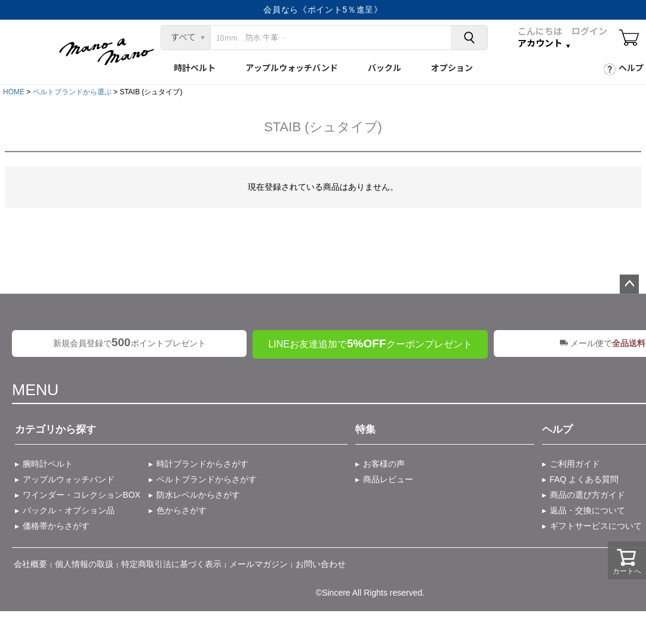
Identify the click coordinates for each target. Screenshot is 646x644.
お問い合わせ (321, 564)
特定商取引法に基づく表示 (171, 564)
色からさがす (182, 510)
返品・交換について (587, 510)
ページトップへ (629, 284)
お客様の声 (384, 464)
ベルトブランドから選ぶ (72, 92)
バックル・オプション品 (69, 510)
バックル (384, 67)
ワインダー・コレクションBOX (82, 495)
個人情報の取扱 (84, 564)
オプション (452, 67)
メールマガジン (259, 564)
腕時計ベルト (48, 464)
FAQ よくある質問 (585, 479)
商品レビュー (388, 479)
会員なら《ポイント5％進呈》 (323, 10)
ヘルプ (631, 67)
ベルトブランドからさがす (207, 479)
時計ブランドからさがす (202, 464)
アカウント (540, 43)
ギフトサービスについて (596, 526)
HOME (14, 92)
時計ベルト (195, 67)
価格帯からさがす (56, 526)
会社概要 (30, 564)
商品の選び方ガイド (587, 495)
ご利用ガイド (575, 464)
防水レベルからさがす (198, 495)
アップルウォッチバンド (292, 67)
